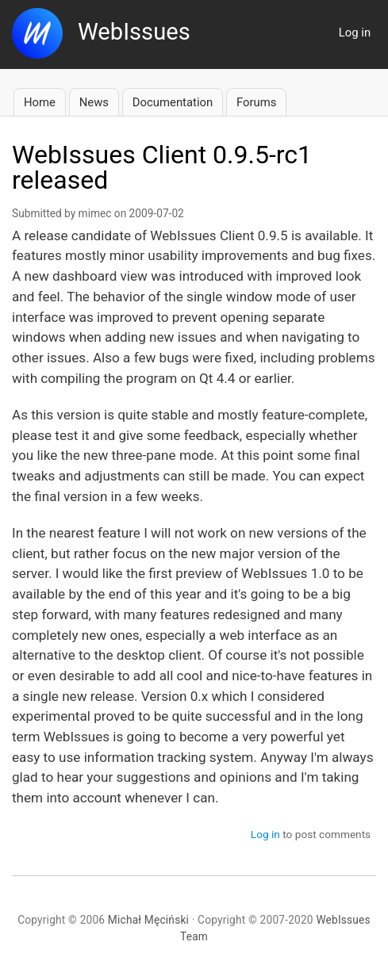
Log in (355, 33)
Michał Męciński (148, 920)
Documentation (173, 102)
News (94, 102)
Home (40, 102)
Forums (256, 102)
